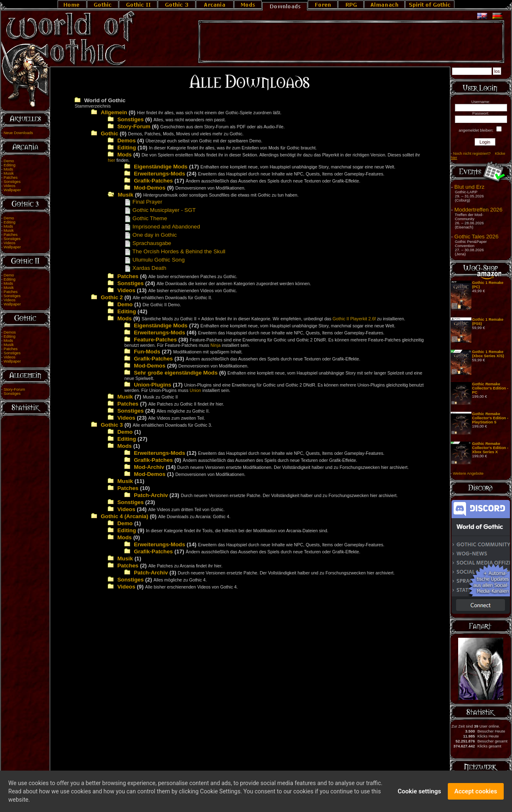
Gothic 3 (112, 425)
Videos (10, 186)
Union (196, 390)
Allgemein (114, 112)
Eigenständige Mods (161, 167)
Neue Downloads (18, 133)
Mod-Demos (150, 188)
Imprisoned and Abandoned (162, 227)
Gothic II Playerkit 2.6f (354, 319)
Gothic (109, 133)
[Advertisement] (351, 42)
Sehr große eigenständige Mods (176, 373)
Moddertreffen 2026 (478, 210)
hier (111, 160)
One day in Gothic (150, 235)
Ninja (215, 345)
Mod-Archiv (149, 467)
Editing (10, 165)
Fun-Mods (147, 352)
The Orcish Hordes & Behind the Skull (175, 251)
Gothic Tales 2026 (476, 237)
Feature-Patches (155, 340)
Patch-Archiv (151, 495)
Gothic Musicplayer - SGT (160, 210)
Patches (11, 178)
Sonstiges (12, 182)
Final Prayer (143, 202)
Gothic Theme (146, 218)
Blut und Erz (470, 187)
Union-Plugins (152, 385)
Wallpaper (12, 190)
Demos (10, 332)
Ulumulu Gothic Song (155, 260)
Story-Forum (14, 389)
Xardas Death (145, 268)
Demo (9, 161)
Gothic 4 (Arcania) (124, 516)
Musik (9, 173)
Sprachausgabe (148, 243)
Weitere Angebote (468, 473)
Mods (8, 169)
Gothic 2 (112, 297)
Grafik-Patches (153, 181)
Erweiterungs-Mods (159, 174)
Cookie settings (419, 794)
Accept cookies (476, 794)
